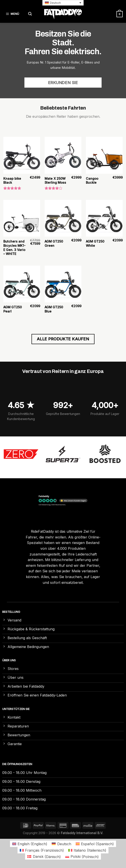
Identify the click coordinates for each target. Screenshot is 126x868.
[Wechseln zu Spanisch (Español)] (95, 844)
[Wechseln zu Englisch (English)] (30, 844)
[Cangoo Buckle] (104, 155)
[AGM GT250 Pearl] (22, 284)
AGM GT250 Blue (54, 309)
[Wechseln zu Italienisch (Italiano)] (87, 850)
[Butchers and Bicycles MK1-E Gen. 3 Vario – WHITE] (22, 218)
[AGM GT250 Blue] (63, 284)
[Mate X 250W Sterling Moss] (63, 155)
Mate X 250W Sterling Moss (55, 181)
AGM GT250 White (95, 243)
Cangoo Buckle (92, 181)
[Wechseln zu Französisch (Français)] (42, 850)
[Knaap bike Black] (22, 155)
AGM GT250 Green (54, 243)
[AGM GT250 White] (104, 218)
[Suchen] (30, 14)
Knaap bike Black (12, 181)
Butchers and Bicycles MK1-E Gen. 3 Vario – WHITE (14, 248)
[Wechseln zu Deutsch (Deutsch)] (61, 844)
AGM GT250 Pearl (13, 309)
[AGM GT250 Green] (63, 218)
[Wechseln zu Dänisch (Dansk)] (44, 857)
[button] (63, 3)
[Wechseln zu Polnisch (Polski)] (82, 857)
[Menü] (13, 14)
